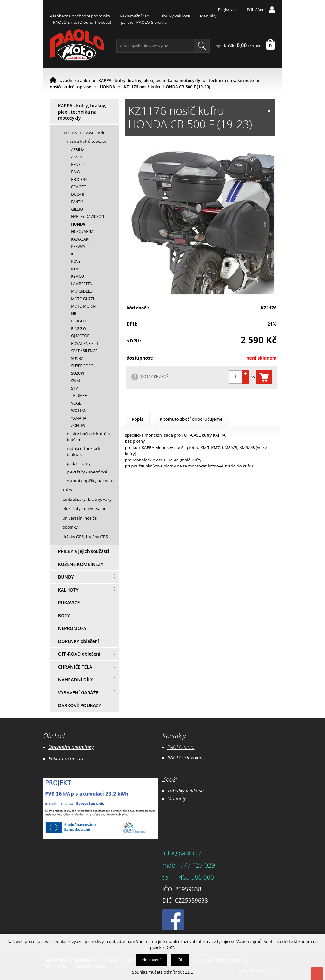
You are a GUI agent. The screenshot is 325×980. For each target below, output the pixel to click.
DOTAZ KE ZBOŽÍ (155, 376)
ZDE (189, 972)
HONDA (107, 87)
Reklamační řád (134, 16)
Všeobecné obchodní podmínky (80, 16)
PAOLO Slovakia (185, 758)
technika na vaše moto (231, 80)
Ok (180, 960)
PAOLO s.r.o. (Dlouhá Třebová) (82, 22)
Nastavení (152, 960)
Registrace (228, 10)
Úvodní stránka (75, 80)
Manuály (208, 16)
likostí (197, 791)
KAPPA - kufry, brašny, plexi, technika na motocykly (149, 80)
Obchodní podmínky (71, 747)
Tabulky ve (179, 791)
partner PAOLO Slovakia (144, 22)
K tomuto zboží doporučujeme (191, 419)
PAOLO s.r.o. (181, 747)
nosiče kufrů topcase (70, 87)
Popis (138, 419)
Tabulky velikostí (174, 16)
